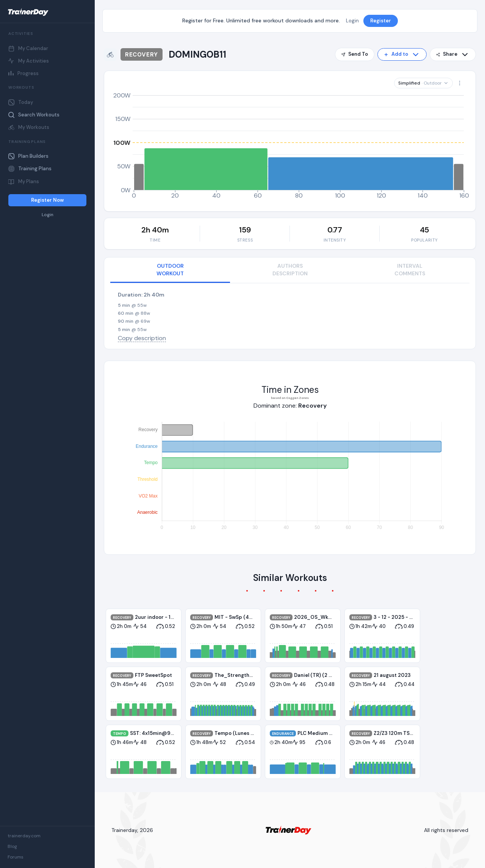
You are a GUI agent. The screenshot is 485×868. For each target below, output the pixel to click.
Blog (12, 846)
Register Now (47, 200)
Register (381, 21)
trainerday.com (24, 836)
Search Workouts (34, 115)
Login (48, 215)
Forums (16, 857)
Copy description (142, 338)
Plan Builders (28, 156)
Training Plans (30, 169)
